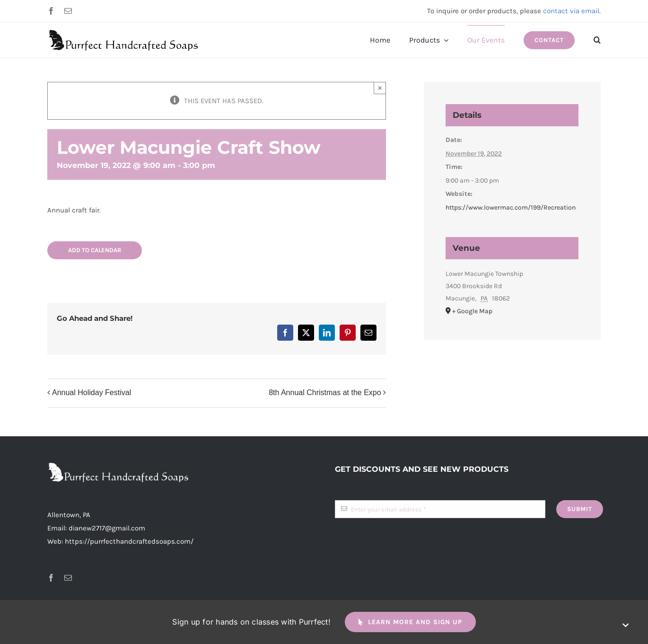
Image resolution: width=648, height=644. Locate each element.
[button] (597, 40)
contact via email (571, 11)
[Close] (626, 625)
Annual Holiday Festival (92, 393)
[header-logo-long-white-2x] (118, 466)
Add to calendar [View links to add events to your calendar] (95, 250)
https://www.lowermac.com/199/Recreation (511, 207)
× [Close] (380, 88)
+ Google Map (472, 311)
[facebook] (51, 11)
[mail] (68, 11)
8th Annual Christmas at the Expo (325, 393)
